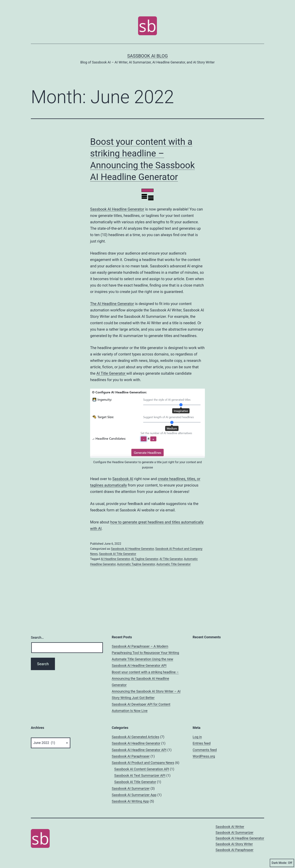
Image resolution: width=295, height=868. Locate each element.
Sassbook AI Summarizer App (134, 795)
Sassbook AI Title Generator (118, 554)
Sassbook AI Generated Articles (135, 737)
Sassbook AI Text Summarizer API (140, 775)
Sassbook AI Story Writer (234, 844)
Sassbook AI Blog (147, 56)
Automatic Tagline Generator (136, 564)
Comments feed (205, 750)
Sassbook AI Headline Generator (117, 209)
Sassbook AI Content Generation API (142, 769)
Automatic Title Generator (173, 564)
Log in (197, 737)
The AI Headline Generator (112, 304)
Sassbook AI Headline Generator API (139, 750)
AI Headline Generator (115, 559)
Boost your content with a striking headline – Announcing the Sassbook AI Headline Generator (145, 678)
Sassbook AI (123, 479)
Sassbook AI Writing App (130, 801)
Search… (37, 637)
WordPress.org (204, 756)
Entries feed (202, 743)
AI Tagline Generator (145, 559)
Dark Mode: (282, 863)
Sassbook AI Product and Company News (143, 763)
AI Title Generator (111, 373)
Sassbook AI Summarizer (131, 788)
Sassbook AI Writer (230, 827)
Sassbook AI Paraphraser (131, 756)
